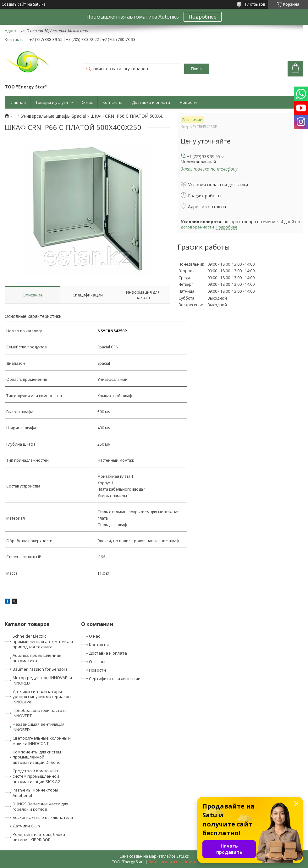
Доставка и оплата (151, 102)
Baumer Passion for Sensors (40, 669)
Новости (188, 102)
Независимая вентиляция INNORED (38, 727)
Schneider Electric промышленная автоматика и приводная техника (43, 641)
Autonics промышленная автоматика (37, 658)
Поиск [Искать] (197, 69)
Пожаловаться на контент (172, 862)
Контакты (112, 102)
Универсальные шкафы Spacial (53, 116)
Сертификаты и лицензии (115, 679)
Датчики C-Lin (26, 826)
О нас (87, 102)
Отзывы (97, 662)
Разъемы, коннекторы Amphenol (35, 793)
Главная (18, 102)
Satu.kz (182, 856)
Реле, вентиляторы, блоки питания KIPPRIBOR (39, 837)
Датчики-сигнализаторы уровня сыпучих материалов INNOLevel (42, 697)
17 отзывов (255, 4)
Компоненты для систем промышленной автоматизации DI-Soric (37, 757)
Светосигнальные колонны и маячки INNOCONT (42, 741)
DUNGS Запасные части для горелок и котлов (40, 806)
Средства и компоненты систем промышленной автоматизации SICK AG (37, 776)
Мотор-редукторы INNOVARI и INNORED (42, 680)
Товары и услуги (52, 102)
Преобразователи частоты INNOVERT (40, 713)
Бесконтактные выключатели (43, 817)
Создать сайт (14, 4)
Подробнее (203, 17)
